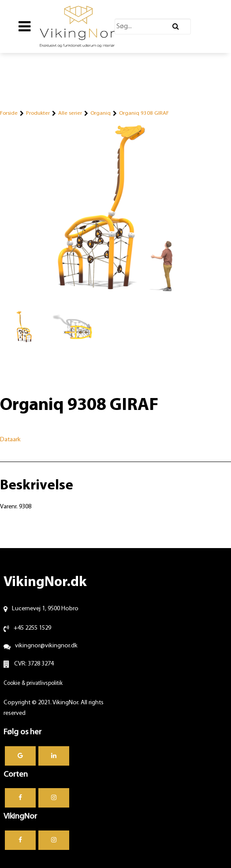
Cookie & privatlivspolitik (33, 683)
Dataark (10, 440)
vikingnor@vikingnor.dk (46, 646)
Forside (9, 113)
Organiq (101, 113)
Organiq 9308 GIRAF (144, 113)
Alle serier (70, 113)
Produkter (38, 113)
